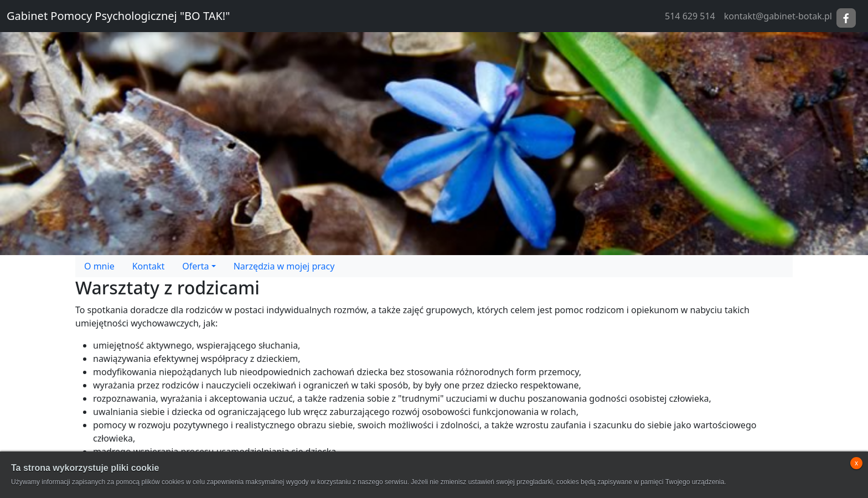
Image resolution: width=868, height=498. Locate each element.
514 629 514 (690, 16)
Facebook (846, 18)
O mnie (99, 266)
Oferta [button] (195, 266)
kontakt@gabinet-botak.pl (778, 16)
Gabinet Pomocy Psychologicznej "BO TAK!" (118, 16)
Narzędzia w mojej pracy (284, 266)
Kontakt (149, 266)
